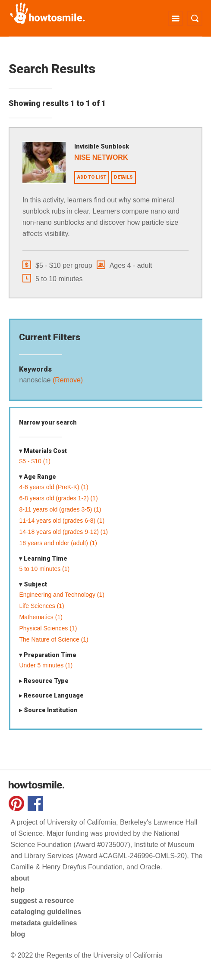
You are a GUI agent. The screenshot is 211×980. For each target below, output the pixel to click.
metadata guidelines (44, 923)
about (20, 878)
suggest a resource (42, 901)
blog (18, 934)
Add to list (92, 177)
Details (123, 177)
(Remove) (67, 380)
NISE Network (101, 157)
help (17, 889)
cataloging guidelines (46, 912)
